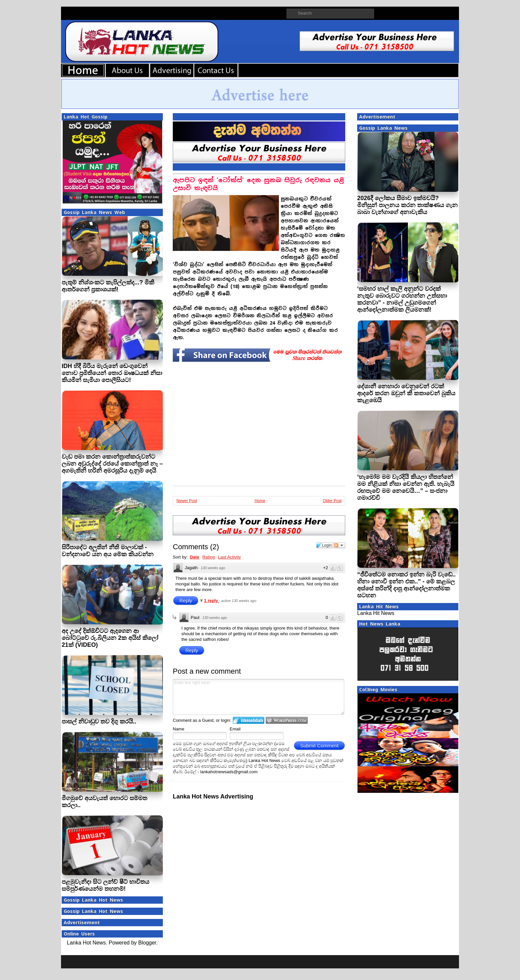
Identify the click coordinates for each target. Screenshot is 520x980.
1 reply (212, 601)
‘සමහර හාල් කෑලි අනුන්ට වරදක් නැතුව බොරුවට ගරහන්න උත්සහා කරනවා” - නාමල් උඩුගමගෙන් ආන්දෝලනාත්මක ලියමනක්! (402, 299)
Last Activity (229, 557)
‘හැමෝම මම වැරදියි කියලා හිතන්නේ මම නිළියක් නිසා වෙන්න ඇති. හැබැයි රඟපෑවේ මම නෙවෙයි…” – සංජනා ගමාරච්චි (406, 487)
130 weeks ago (213, 568)
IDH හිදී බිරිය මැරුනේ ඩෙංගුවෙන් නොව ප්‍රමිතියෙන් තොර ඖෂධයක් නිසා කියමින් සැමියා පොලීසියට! (112, 373)
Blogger (147, 943)
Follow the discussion (339, 545)
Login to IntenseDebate (249, 720)
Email (235, 729)
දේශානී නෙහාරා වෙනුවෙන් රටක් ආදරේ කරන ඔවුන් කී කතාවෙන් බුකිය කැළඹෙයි (406, 393)
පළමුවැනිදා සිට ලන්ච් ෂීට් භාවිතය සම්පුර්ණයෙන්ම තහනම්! (105, 885)
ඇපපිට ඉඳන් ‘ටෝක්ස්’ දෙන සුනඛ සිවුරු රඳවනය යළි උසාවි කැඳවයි (259, 184)
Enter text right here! (259, 697)
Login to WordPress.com (287, 720)
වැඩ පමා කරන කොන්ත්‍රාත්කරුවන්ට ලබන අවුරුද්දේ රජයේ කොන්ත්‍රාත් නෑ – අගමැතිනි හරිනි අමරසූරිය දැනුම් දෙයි (112, 464)
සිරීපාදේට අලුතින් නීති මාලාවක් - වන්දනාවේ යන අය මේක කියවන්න (108, 551)
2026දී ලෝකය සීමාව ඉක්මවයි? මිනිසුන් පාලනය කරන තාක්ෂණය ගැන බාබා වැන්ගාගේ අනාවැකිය (407, 205)
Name (179, 729)
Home (260, 501)
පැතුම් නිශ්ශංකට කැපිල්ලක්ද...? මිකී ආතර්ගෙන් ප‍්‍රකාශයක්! (108, 286)
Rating (209, 557)
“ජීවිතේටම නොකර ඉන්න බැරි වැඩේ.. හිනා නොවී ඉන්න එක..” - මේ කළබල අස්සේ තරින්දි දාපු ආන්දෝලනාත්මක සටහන (406, 585)
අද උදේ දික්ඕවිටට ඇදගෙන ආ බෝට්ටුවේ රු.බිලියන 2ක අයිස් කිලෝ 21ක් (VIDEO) (110, 638)
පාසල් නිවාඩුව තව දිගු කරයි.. (99, 721)
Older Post (332, 501)
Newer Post (187, 501)
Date (194, 557)
